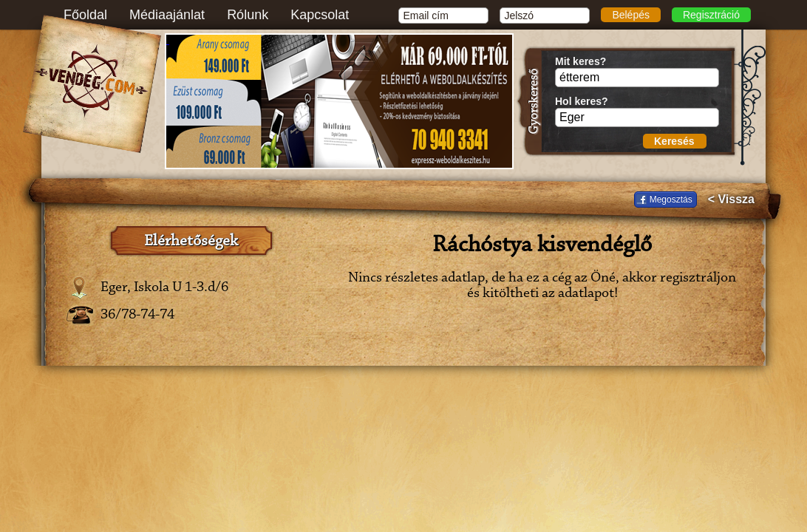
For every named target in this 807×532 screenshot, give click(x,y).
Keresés (674, 141)
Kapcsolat (320, 15)
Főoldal (85, 15)
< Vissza (731, 199)
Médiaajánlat (167, 15)
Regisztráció (711, 15)
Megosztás (671, 199)
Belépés (631, 15)
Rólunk (248, 15)
